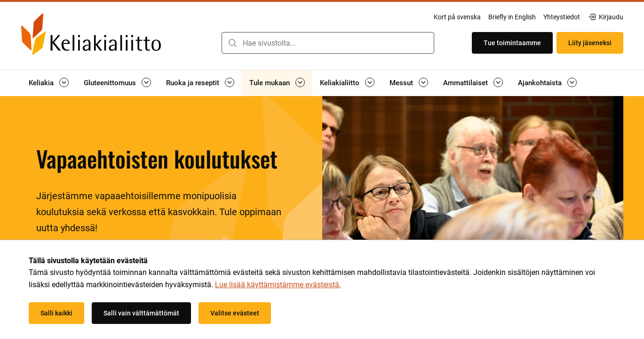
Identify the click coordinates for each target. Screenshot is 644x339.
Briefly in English (512, 17)
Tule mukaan (270, 83)
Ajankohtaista (540, 83)
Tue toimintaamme (512, 43)
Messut (401, 83)
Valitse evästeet (235, 313)
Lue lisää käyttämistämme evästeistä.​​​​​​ (278, 285)
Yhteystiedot (562, 17)
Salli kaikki (56, 313)
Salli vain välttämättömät (141, 313)
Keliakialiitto (340, 83)
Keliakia (41, 83)
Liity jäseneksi (590, 43)
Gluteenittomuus (110, 83)
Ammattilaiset (465, 83)
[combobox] (328, 43)
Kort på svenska (457, 17)
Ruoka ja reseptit (193, 83)
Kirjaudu (605, 17)
